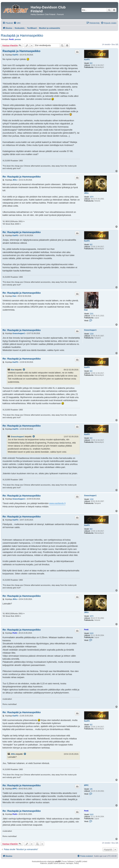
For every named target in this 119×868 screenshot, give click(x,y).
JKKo (86, 193)
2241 (92, 314)
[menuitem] (17, 23)
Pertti (11, 39)
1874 (92, 197)
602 (91, 63)
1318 (92, 334)
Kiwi (86, 310)
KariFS (87, 60)
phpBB (58, 861)
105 (91, 789)
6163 (92, 633)
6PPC (86, 785)
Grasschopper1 (90, 330)
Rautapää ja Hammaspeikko (22, 35)
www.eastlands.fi (57, 503)
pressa (18, 39)
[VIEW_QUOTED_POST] (24, 370)
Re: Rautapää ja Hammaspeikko (22, 177)
